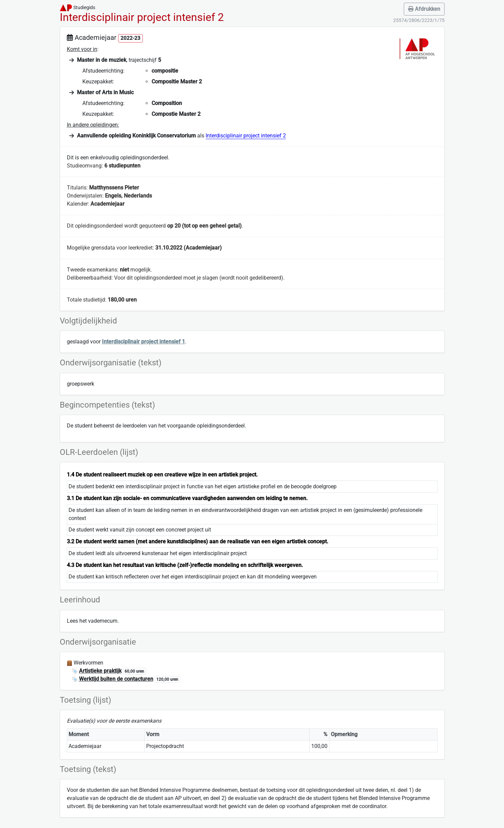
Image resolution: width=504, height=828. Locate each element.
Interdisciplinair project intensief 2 (246, 136)
